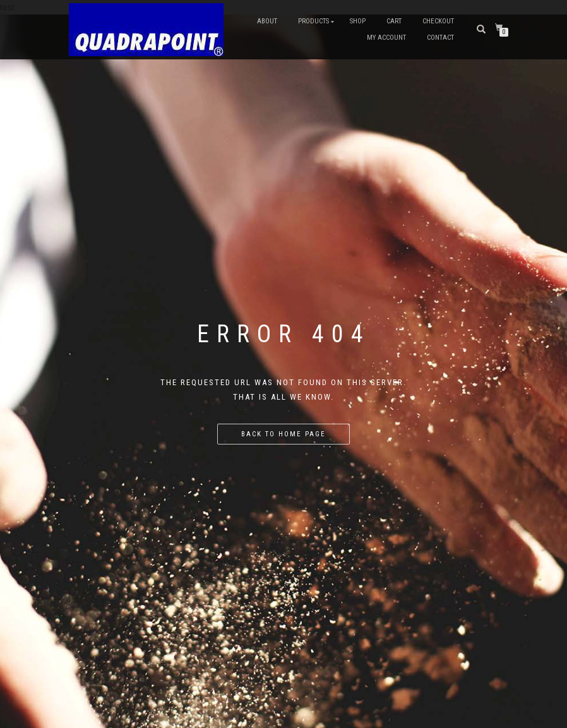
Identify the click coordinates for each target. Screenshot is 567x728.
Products (313, 21)
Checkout (438, 21)
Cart (394, 21)
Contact (440, 38)
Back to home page (283, 434)
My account (386, 38)
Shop (358, 21)
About (267, 21)
